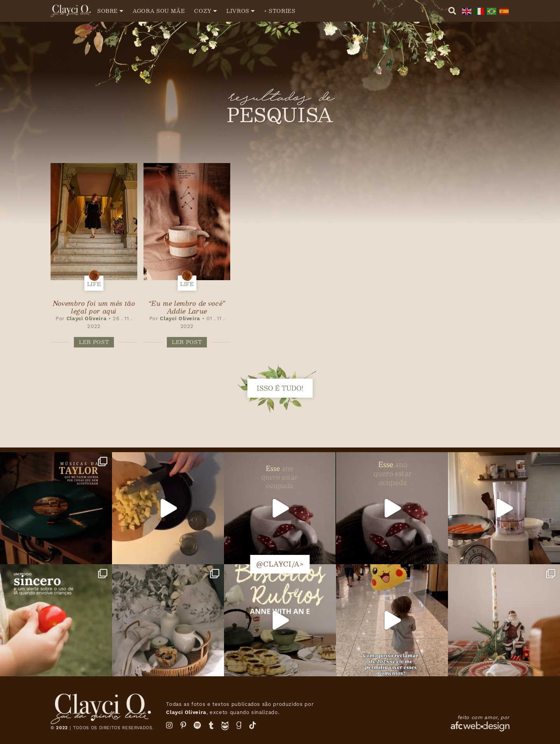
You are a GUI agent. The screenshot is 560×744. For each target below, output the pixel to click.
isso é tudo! (280, 388)
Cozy (203, 11)
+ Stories (280, 11)
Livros (238, 11)
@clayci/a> (280, 564)
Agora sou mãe (159, 11)
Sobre (108, 11)
